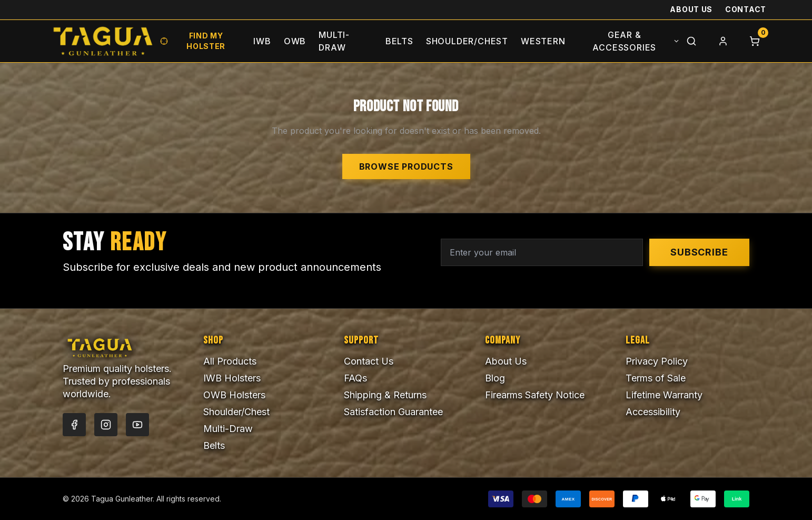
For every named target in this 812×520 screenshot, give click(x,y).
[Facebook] (74, 425)
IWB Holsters (232, 378)
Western (543, 41)
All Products (230, 361)
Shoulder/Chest (467, 41)
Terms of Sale (656, 378)
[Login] (723, 41)
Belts (399, 41)
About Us (691, 9)
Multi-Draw (334, 41)
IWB (262, 41)
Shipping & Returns (385, 395)
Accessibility (653, 412)
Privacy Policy (657, 361)
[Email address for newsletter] (542, 252)
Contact (746, 9)
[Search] (691, 41)
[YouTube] (137, 425)
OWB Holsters (234, 395)
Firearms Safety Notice (535, 395)
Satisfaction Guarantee (393, 412)
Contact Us (369, 361)
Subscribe (699, 252)
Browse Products (406, 166)
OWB (295, 41)
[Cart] (755, 41)
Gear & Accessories (636, 41)
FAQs (355, 378)
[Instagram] (106, 425)
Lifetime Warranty (664, 395)
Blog (495, 378)
